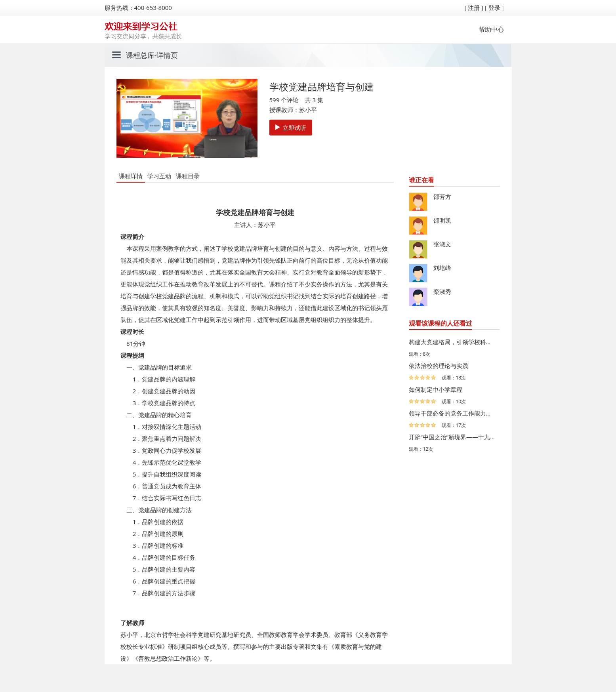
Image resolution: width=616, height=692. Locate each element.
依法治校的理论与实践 (439, 366)
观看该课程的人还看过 (441, 323)
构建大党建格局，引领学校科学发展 (452, 342)
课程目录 (188, 176)
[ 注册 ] (474, 8)
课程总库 (140, 55)
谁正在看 (421, 180)
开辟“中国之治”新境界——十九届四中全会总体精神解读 (452, 437)
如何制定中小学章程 (436, 389)
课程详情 (131, 176)
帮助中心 (491, 29)
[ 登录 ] (494, 8)
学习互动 (159, 176)
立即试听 (291, 128)
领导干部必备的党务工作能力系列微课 (452, 413)
